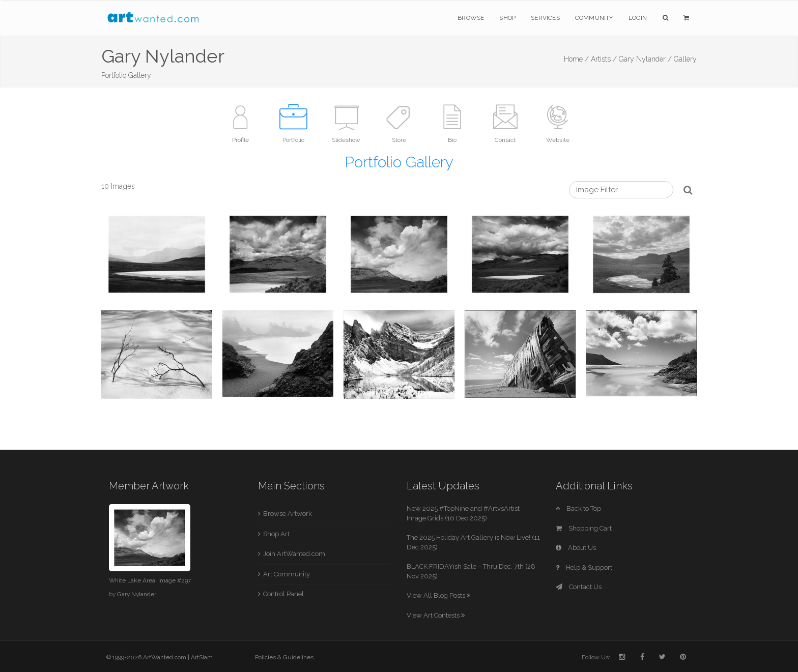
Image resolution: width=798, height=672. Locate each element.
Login (638, 18)
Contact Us (579, 587)
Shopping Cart (584, 528)
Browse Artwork (288, 514)
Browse (471, 18)
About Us (576, 548)
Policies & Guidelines (284, 657)
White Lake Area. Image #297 (150, 580)
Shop (507, 18)
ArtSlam (202, 657)
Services (545, 18)
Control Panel (283, 594)
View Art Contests (436, 615)
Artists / (604, 59)
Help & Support (584, 567)
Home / (576, 59)
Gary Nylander (137, 594)
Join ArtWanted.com (294, 554)
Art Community (287, 574)
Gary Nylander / (645, 59)
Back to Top (578, 508)
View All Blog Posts (438, 595)
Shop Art (276, 534)
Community (594, 18)
